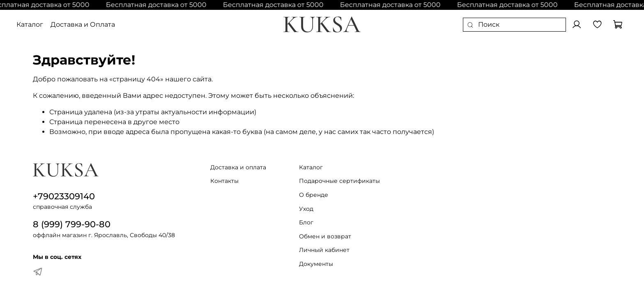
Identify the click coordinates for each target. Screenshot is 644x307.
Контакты (224, 181)
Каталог (30, 24)
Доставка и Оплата (83, 24)
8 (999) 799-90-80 (72, 224)
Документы (316, 264)
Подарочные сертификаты (339, 181)
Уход (306, 209)
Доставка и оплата (238, 167)
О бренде (314, 195)
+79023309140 (64, 196)
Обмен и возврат (325, 236)
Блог (306, 222)
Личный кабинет (324, 250)
